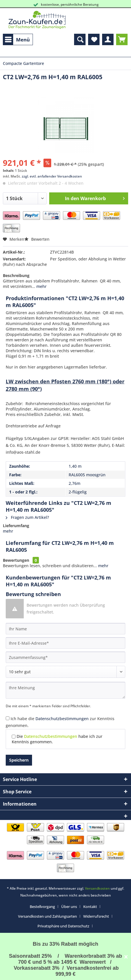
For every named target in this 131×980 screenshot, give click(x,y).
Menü (17, 39)
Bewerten (37, 239)
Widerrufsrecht (96, 916)
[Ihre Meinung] (65, 690)
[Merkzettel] (94, 39)
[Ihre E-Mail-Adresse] (65, 643)
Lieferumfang (16, 526)
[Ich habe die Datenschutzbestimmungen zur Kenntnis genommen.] (8, 718)
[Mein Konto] (108, 39)
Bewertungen (16, 560)
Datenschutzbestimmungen (62, 719)
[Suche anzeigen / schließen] (80, 39)
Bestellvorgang (42, 907)
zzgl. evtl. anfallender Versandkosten (52, 176)
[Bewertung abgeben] (65, 672)
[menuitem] (18, 39)
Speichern (19, 760)
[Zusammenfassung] (65, 657)
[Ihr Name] (65, 629)
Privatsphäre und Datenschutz (63, 926)
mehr (41, 286)
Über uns (69, 907)
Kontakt (90, 907)
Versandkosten (97, 888)
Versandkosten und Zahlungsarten (47, 916)
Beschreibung (16, 275)
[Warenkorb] (122, 39)
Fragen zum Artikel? (27, 517)
